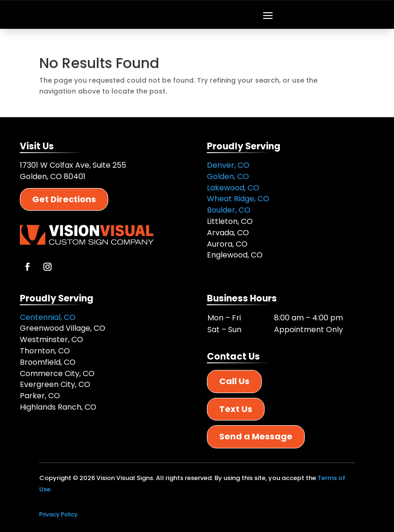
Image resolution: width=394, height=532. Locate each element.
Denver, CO (228, 165)
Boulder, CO (229, 210)
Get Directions (64, 199)
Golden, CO (228, 176)
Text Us (236, 409)
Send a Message (256, 436)
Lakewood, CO (233, 188)
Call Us (234, 381)
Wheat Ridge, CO (238, 199)
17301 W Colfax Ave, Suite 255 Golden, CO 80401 (73, 171)
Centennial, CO (48, 317)
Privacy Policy (58, 514)
